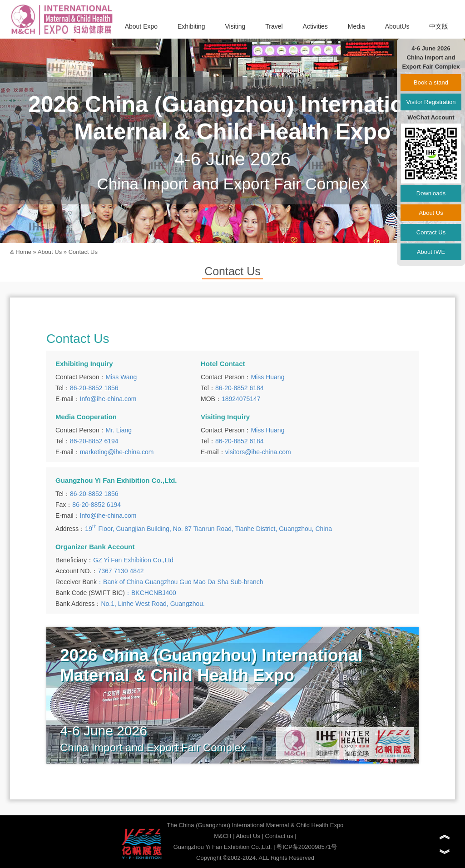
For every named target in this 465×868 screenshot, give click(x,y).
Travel (274, 26)
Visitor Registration (431, 102)
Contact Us (83, 252)
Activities (315, 26)
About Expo (141, 26)
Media (356, 26)
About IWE (431, 252)
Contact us (279, 836)
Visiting (235, 26)
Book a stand (431, 82)
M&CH (223, 836)
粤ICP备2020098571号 (307, 847)
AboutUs (397, 26)
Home (23, 252)
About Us (50, 252)
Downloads (431, 193)
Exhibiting (191, 26)
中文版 (439, 26)
